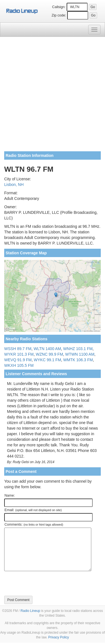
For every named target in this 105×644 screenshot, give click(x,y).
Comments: (34, 525)
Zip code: (59, 15)
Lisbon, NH (14, 185)
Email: (33, 510)
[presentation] (47, 583)
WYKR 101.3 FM (19, 354)
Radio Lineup (30, 611)
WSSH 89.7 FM (18, 349)
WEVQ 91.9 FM (18, 360)
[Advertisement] (53, 96)
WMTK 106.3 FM (78, 360)
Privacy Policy (59, 637)
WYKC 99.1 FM (47, 360)
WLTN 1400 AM (47, 349)
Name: (10, 495)
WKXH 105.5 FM (19, 365)
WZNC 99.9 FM (49, 354)
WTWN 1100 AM (80, 354)
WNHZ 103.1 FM (78, 349)
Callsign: (59, 7)
